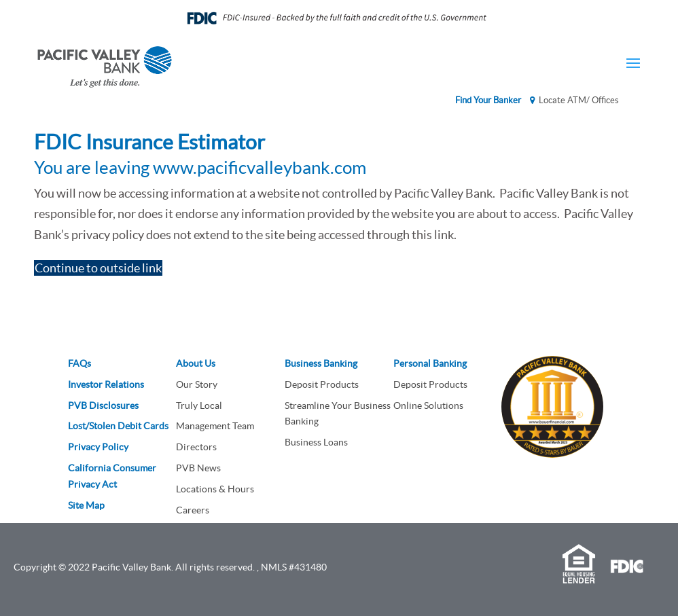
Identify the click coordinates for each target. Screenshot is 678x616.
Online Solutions (428, 405)
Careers (193, 510)
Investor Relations (106, 384)
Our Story (197, 384)
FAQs (79, 363)
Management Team (215, 426)
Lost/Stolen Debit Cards (118, 426)
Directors (196, 447)
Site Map (86, 505)
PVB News (198, 468)
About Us (196, 363)
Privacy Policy (98, 447)
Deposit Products (322, 384)
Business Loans (316, 442)
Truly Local (199, 405)
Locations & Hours (215, 489)
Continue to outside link (98, 268)
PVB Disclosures (103, 405)
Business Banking (321, 363)
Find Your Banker (488, 100)
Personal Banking (430, 363)
